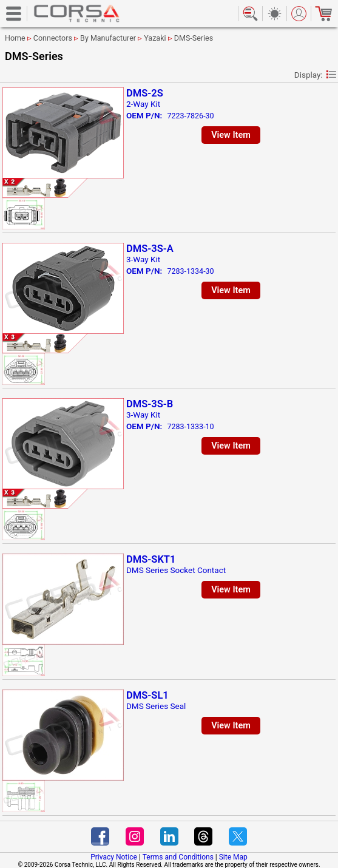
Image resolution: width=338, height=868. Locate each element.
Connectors (53, 38)
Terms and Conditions (178, 857)
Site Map (233, 857)
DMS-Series (194, 38)
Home (15, 38)
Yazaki (155, 38)
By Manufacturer (108, 38)
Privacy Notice (114, 857)
